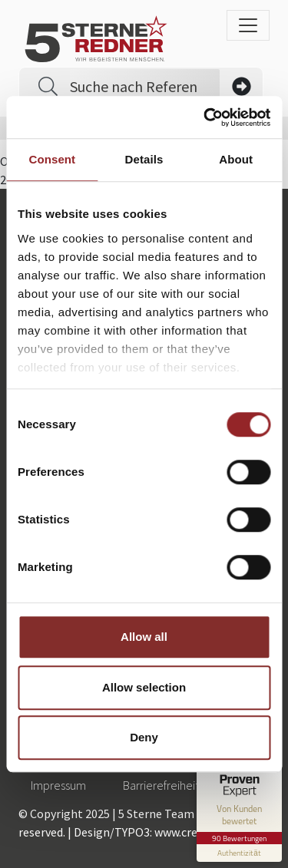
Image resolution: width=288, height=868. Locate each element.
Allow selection (144, 687)
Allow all (144, 637)
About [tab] (236, 159)
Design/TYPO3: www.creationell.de (164, 832)
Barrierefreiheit (161, 785)
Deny (144, 737)
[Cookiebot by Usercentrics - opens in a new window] (205, 117)
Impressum (58, 785)
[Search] (145, 87)
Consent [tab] (52, 159)
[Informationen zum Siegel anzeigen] (239, 853)
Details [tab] (144, 159)
